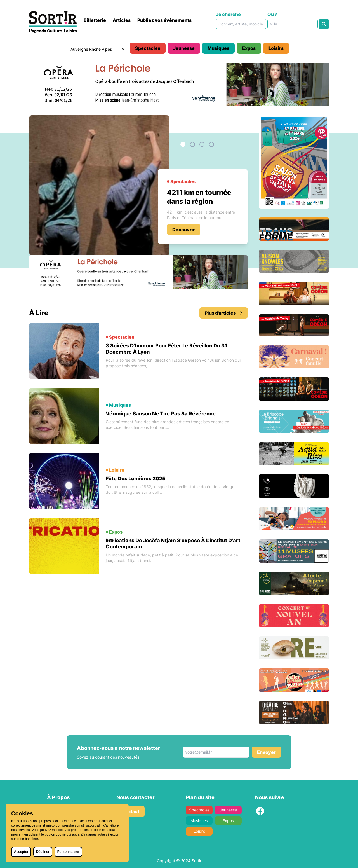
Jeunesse (184, 48)
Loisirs (276, 48)
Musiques (218, 48)
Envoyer (266, 752)
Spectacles (148, 48)
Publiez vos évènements (164, 20)
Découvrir (184, 230)
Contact (130, 811)
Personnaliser (68, 852)
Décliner (43, 852)
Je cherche (228, 14)
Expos (249, 48)
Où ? (272, 14)
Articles (122, 20)
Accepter (21, 852)
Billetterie (95, 20)
